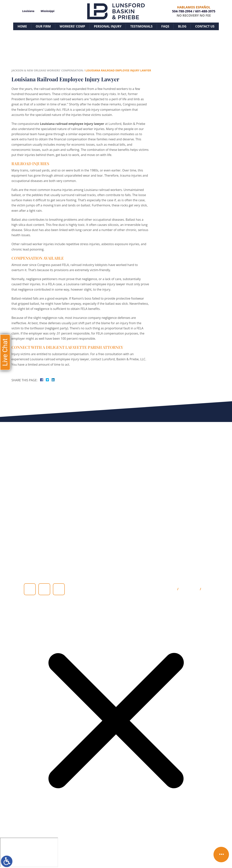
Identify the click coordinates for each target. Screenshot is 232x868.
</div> (29, 852)
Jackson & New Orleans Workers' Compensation (47, 70)
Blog (182, 26)
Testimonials (141, 26)
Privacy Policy (215, 589)
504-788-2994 (182, 11)
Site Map (169, 589)
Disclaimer (189, 589)
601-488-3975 (205, 11)
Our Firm (43, 26)
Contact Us (205, 26)
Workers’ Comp (72, 26)
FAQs (165, 26)
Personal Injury (108, 26)
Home (22, 26)
